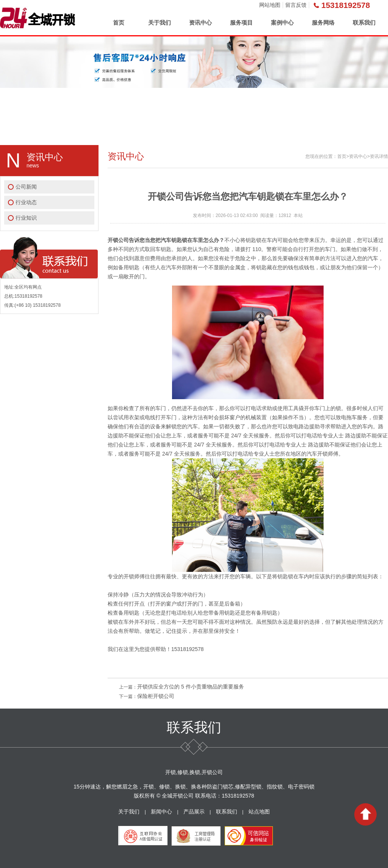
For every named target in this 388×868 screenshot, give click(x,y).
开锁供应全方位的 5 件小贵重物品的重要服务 (191, 687)
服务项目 (241, 23)
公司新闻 (26, 187)
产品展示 (194, 812)
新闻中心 (161, 812)
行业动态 (26, 202)
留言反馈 (296, 5)
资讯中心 (200, 23)
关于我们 (160, 23)
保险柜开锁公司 (156, 696)
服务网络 (323, 23)
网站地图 (270, 5)
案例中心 (282, 23)
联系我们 (364, 23)
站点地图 (259, 812)
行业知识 (26, 218)
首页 (119, 23)
